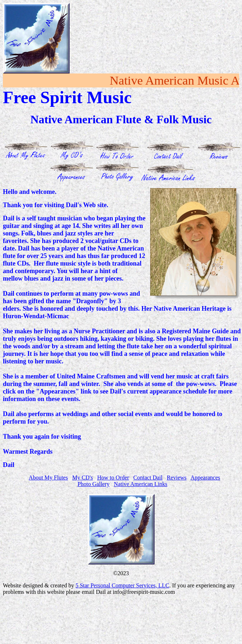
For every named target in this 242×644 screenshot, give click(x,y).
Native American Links (141, 484)
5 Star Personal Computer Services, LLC (122, 585)
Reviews (177, 478)
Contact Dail (148, 478)
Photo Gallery (93, 484)
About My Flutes (48, 478)
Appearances (205, 478)
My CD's (82, 478)
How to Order (113, 478)
